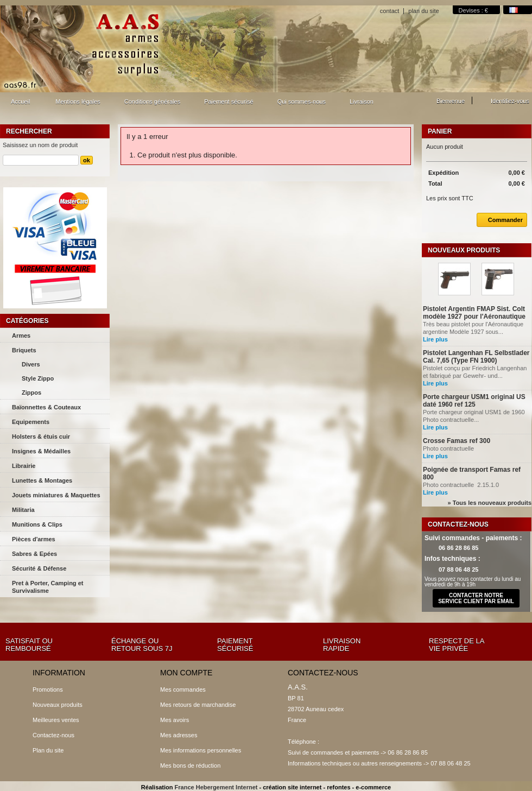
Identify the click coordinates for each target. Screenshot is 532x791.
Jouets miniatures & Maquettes (56, 495)
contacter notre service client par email (476, 598)
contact (389, 11)
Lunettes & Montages (42, 480)
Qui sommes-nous (302, 102)
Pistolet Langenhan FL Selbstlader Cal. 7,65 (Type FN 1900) (476, 357)
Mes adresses (179, 735)
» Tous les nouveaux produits (490, 503)
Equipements (31, 422)
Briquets (24, 350)
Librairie (24, 466)
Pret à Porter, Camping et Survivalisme (47, 587)
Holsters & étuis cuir (41, 436)
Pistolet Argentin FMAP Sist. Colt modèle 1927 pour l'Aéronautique (474, 313)
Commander (500, 220)
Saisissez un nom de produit (40, 145)
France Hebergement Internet (216, 787)
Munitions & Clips (37, 524)
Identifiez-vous (510, 101)
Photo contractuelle (449, 448)
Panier (440, 131)
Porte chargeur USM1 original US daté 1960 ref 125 (474, 401)
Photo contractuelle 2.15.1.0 (461, 485)
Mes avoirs (175, 720)
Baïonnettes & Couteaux (46, 407)
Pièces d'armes (34, 539)
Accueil (19, 105)
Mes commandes (183, 689)
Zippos (31, 393)
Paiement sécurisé (229, 102)
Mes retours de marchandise (198, 705)
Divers (31, 364)
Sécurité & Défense (39, 568)
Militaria (23, 510)
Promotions (48, 689)
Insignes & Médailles (41, 451)
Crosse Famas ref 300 (457, 441)
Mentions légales (78, 102)
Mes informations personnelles (201, 750)
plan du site (423, 11)
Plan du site (48, 750)
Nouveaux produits (464, 250)
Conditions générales (152, 102)
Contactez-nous (53, 735)
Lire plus (435, 339)
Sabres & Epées (34, 554)
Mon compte (186, 673)
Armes (21, 336)
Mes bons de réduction (190, 765)
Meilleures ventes (56, 720)
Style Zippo (38, 378)
